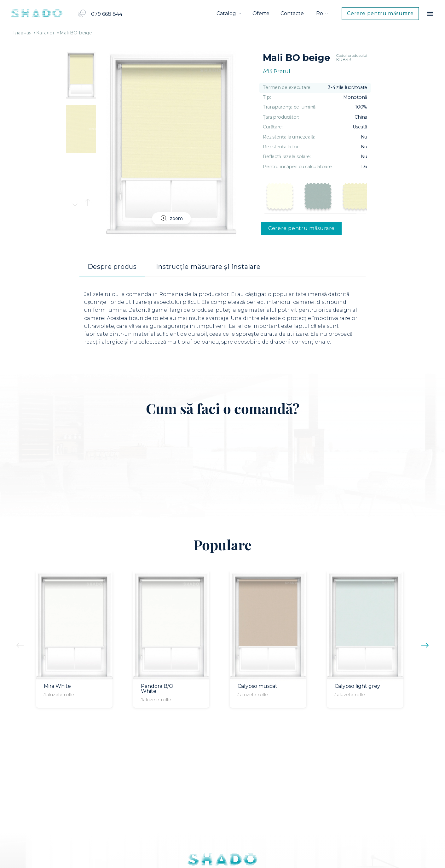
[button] (75, 203)
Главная (22, 33)
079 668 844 (107, 14)
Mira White (57, 686)
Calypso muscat (257, 686)
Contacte (292, 13)
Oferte (261, 13)
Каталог (46, 33)
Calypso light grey (357, 686)
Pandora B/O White (157, 689)
